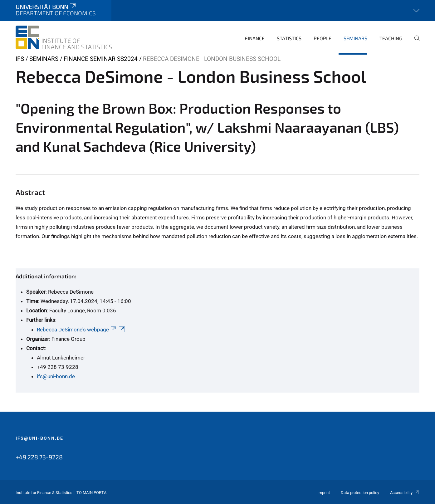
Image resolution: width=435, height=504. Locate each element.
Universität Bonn (46, 7)
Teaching (391, 38)
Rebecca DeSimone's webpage (77, 330)
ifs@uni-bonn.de (56, 376)
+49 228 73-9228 (39, 457)
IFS (20, 59)
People (323, 38)
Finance (255, 38)
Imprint (324, 493)
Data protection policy (360, 493)
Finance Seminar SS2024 (101, 59)
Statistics (289, 38)
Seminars (355, 38)
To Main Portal (93, 493)
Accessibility (405, 493)
